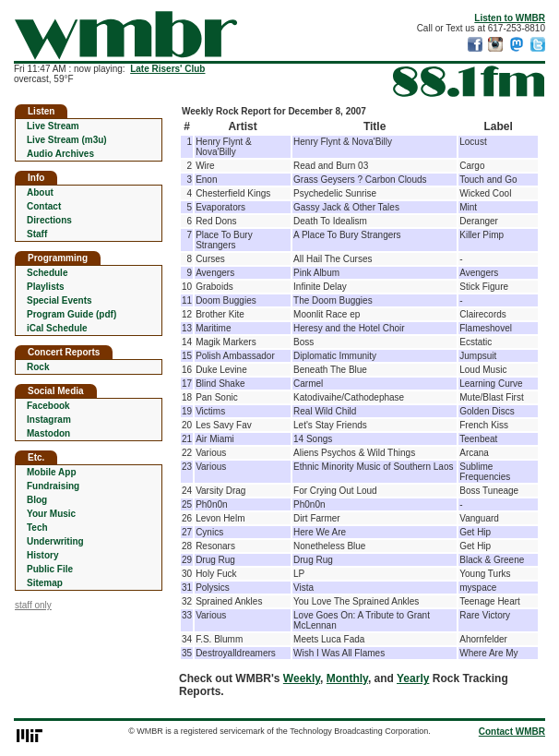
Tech (37, 528)
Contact (44, 206)
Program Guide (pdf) (71, 314)
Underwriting (55, 541)
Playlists (46, 287)
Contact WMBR (512, 732)
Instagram (49, 420)
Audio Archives (60, 154)
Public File (50, 569)
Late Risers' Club (167, 69)
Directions (49, 220)
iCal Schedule (57, 328)
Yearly (413, 678)
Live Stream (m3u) (67, 140)
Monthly (347, 678)
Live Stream (53, 126)
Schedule (47, 273)
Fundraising (53, 486)
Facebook (48, 406)
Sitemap (45, 583)
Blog (37, 500)
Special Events (59, 300)
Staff (37, 234)
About (40, 192)
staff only (33, 605)
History (42, 555)
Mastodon (48, 433)
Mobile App (52, 472)
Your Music (51, 514)
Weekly (302, 678)
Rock (38, 367)
